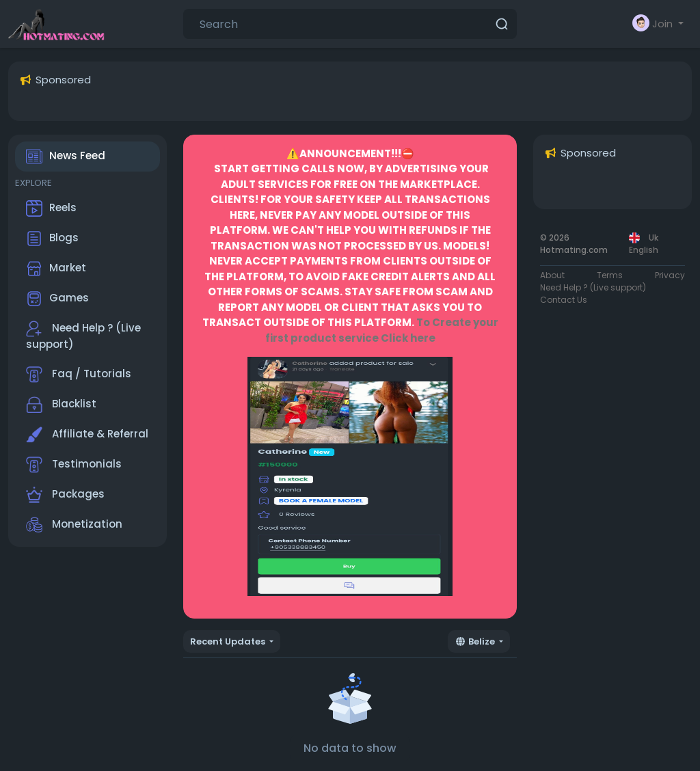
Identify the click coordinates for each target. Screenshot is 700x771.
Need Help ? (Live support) (83, 336)
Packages (65, 495)
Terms (610, 275)
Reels (51, 208)
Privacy (670, 275)
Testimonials (74, 465)
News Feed (66, 157)
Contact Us (564, 300)
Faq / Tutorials (79, 375)
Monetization (74, 525)
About (552, 275)
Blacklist (61, 405)
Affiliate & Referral (87, 435)
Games (57, 299)
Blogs (52, 239)
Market (56, 269)
